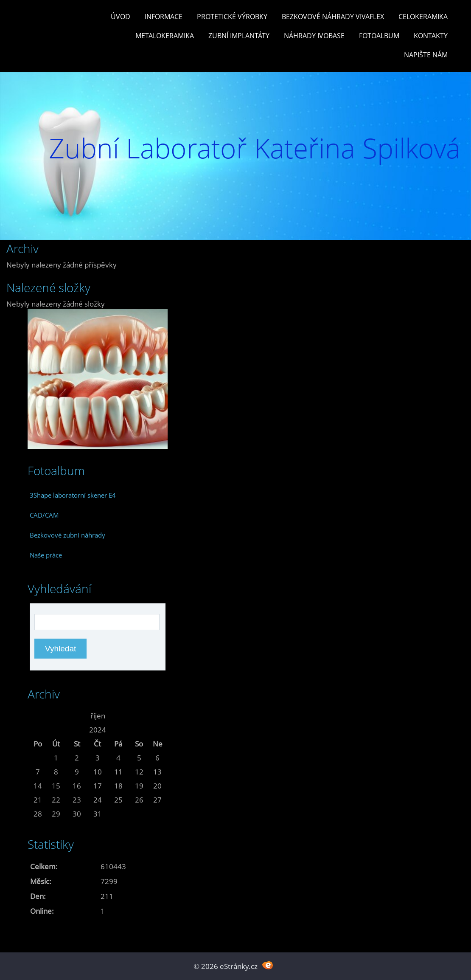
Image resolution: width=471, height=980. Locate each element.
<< (38, 716)
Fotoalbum (379, 36)
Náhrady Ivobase (314, 36)
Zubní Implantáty (239, 36)
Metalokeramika (165, 36)
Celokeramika (423, 17)
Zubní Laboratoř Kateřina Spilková (255, 148)
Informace (164, 17)
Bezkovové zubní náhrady (67, 535)
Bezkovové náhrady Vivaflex (333, 17)
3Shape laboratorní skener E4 (73, 495)
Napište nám (426, 55)
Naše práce (46, 555)
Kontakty (431, 36)
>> (157, 716)
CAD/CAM (44, 515)
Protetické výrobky (232, 17)
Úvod (121, 17)
